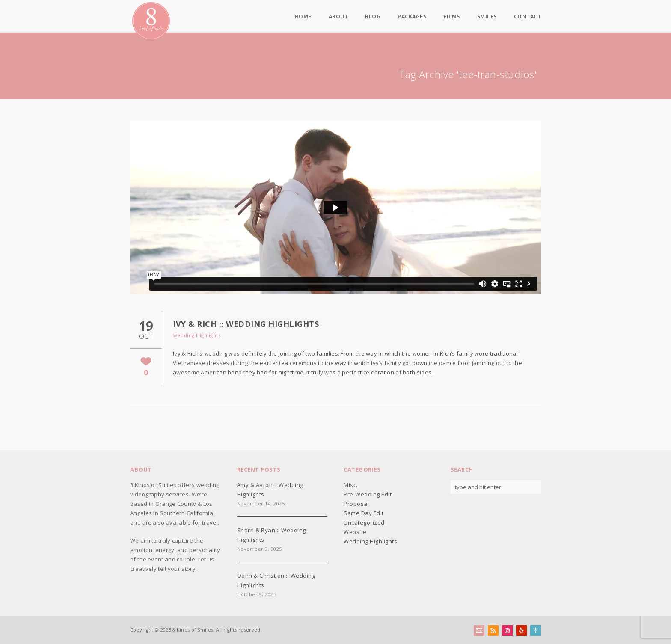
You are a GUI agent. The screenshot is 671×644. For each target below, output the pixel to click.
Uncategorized (364, 522)
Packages (412, 17)
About (338, 17)
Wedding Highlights (197, 335)
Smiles (487, 17)
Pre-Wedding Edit (368, 494)
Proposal (356, 504)
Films (452, 17)
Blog (373, 17)
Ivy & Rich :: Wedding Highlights (246, 324)
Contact (528, 17)
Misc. (351, 485)
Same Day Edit (364, 513)
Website (355, 532)
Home (303, 17)
